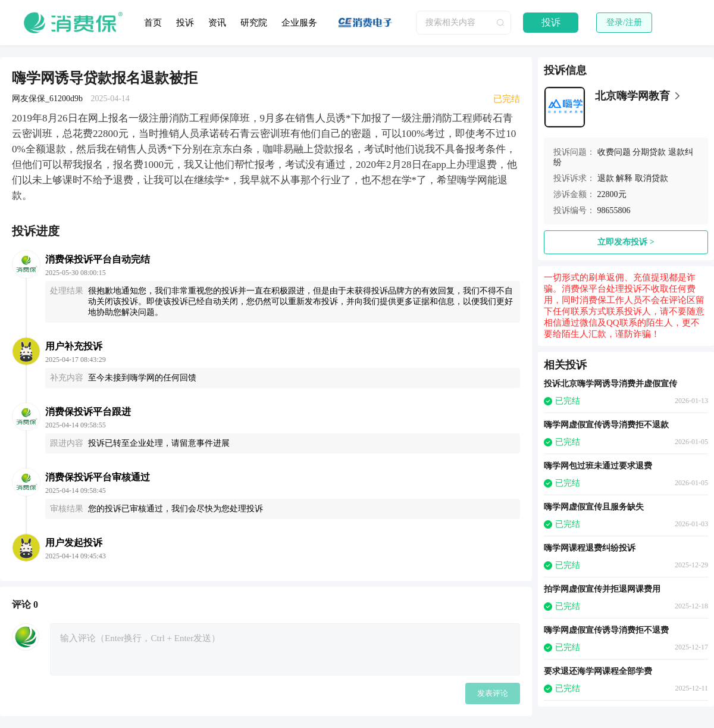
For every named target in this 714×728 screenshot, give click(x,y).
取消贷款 (652, 178)
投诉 (185, 23)
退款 (606, 178)
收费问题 (614, 152)
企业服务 (299, 23)
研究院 (254, 23)
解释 (624, 178)
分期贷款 (649, 152)
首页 (153, 23)
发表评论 (493, 693)
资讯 (217, 23)
